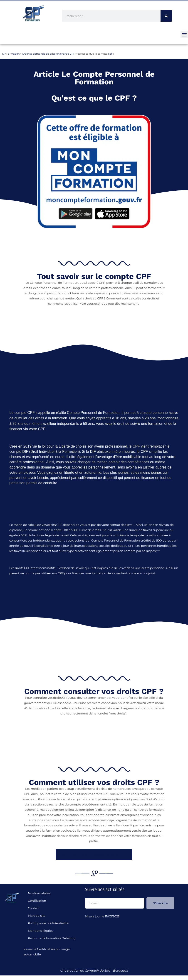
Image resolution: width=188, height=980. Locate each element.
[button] (184, 34)
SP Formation (11, 54)
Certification (37, 901)
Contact (34, 908)
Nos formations (39, 893)
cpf (110, 54)
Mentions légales (41, 931)
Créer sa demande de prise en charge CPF (48, 54)
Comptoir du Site (98, 970)
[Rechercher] (166, 16)
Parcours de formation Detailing (52, 938)
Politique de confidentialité (48, 923)
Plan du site (37, 916)
